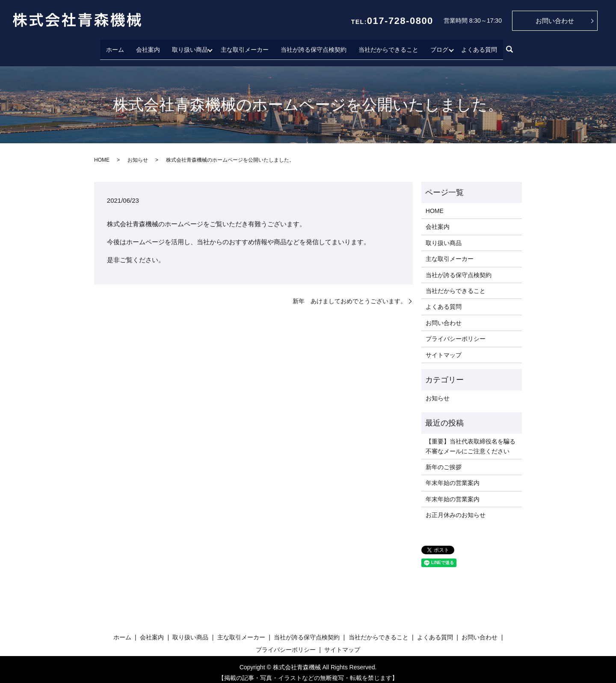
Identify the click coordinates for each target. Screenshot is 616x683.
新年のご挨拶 (444, 461)
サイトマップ (444, 348)
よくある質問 (481, 46)
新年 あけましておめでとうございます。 (349, 294)
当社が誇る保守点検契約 (314, 46)
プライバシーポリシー (456, 332)
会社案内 (146, 46)
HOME (102, 153)
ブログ (439, 46)
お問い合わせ (555, 21)
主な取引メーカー (245, 46)
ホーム (113, 46)
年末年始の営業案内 (453, 476)
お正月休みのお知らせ (456, 509)
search (512, 47)
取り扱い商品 (188, 46)
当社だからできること (388, 46)
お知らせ (138, 153)
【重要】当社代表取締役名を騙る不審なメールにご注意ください (471, 440)
